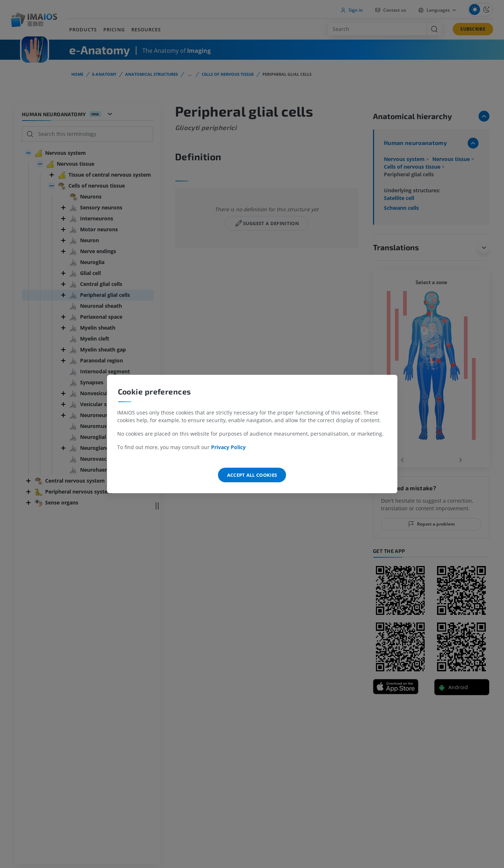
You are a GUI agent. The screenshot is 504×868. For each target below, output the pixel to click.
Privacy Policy (228, 447)
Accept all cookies (252, 475)
